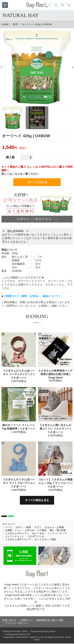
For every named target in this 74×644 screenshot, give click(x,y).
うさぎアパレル (36, 537)
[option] (37, 67)
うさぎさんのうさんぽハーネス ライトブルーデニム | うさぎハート (19, 483)
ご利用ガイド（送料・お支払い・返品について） (32, 297)
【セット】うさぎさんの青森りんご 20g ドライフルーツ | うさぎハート (55, 484)
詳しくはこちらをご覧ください (20, 174)
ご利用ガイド (26, 621)
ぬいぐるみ (38, 534)
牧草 (15, 24)
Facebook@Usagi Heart (43, 632)
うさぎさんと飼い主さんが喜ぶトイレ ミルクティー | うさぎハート (55, 429)
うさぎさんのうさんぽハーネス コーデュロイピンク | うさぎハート (19, 375)
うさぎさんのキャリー (17, 534)
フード (9, 528)
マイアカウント (49, 5)
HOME (5, 24)
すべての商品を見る (37, 501)
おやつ (19, 528)
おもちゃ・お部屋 (54, 528)
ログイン (56, 5)
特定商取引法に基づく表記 (50, 621)
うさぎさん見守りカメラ (18, 540)
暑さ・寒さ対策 (58, 531)
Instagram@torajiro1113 (18, 635)
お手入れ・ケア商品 (36, 531)
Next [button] (72, 67)
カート (69, 5)
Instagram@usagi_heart (15, 632)
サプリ (38, 528)
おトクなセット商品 (45, 540)
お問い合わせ (9, 621)
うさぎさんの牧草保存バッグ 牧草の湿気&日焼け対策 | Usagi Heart (55, 375)
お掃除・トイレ (13, 531)
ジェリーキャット (15, 537)
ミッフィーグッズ (57, 534)
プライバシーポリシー (16, 624)
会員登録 (62, 5)
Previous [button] (2, 67)
